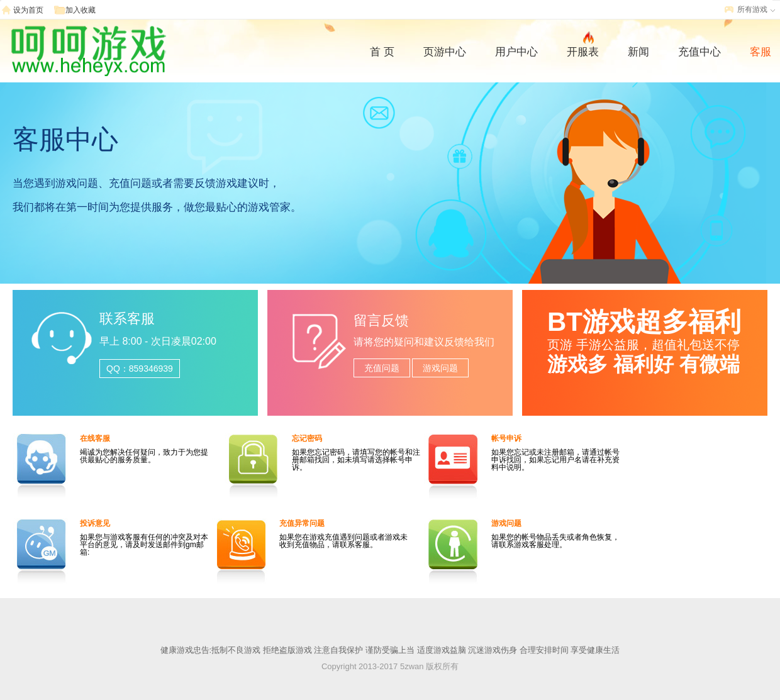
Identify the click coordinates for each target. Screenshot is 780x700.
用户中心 (516, 52)
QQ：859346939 (140, 369)
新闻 (638, 52)
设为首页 (28, 10)
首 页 (382, 52)
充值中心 (699, 52)
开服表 (583, 50)
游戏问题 (440, 368)
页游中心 (445, 52)
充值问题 (382, 368)
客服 (760, 52)
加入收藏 (81, 10)
